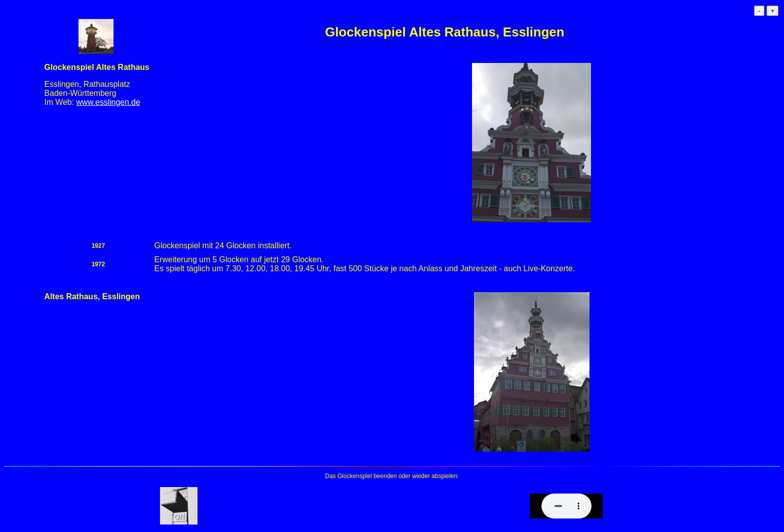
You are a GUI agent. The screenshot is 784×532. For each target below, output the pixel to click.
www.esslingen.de (108, 102)
